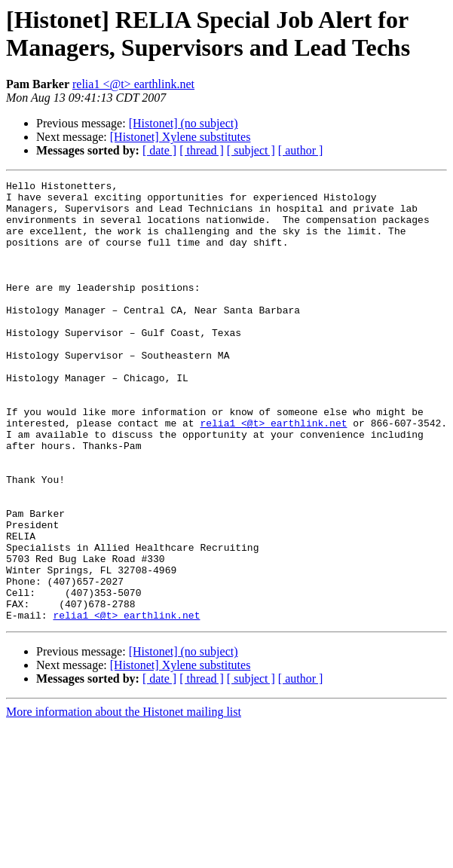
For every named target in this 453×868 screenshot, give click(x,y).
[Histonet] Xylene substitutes (181, 137)
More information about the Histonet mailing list (124, 800)
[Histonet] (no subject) (184, 123)
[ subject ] (251, 150)
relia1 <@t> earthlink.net (133, 84)
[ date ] (159, 150)
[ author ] (301, 150)
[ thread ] (202, 150)
